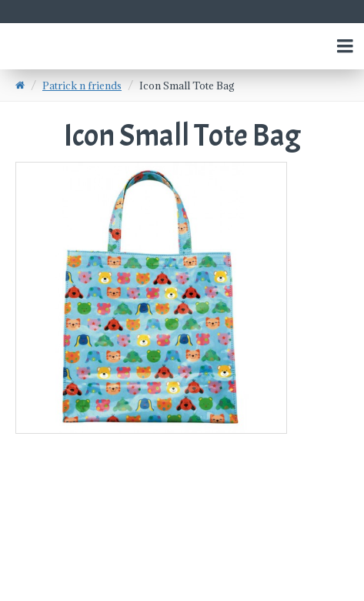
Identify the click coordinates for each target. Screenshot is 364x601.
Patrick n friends (82, 86)
